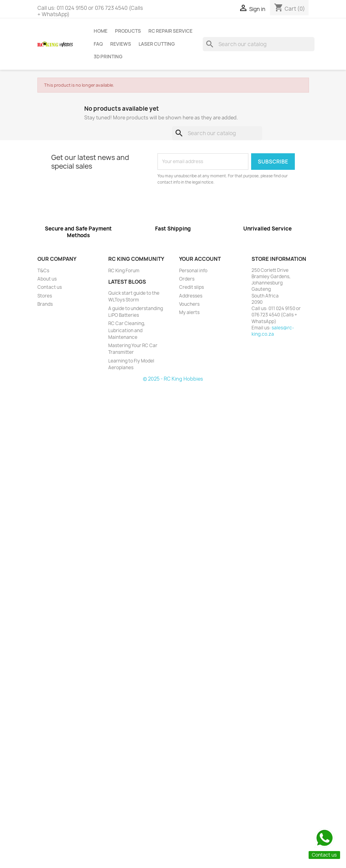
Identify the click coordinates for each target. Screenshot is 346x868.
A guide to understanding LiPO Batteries (136, 312)
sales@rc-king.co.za (273, 331)
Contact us (50, 287)
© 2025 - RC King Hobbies (173, 379)
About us (47, 279)
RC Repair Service (170, 31)
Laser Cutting (157, 44)
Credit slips (192, 287)
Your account (200, 259)
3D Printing (108, 57)
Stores (45, 296)
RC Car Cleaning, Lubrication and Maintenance (127, 330)
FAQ (98, 44)
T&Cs (43, 271)
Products (128, 31)
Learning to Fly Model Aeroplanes (131, 364)
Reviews (121, 44)
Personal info (193, 271)
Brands (45, 304)
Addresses (191, 296)
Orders (187, 279)
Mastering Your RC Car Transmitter (133, 349)
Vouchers (189, 304)
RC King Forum (124, 271)
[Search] (259, 44)
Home (101, 31)
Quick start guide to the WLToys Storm (134, 296)
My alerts (189, 312)
